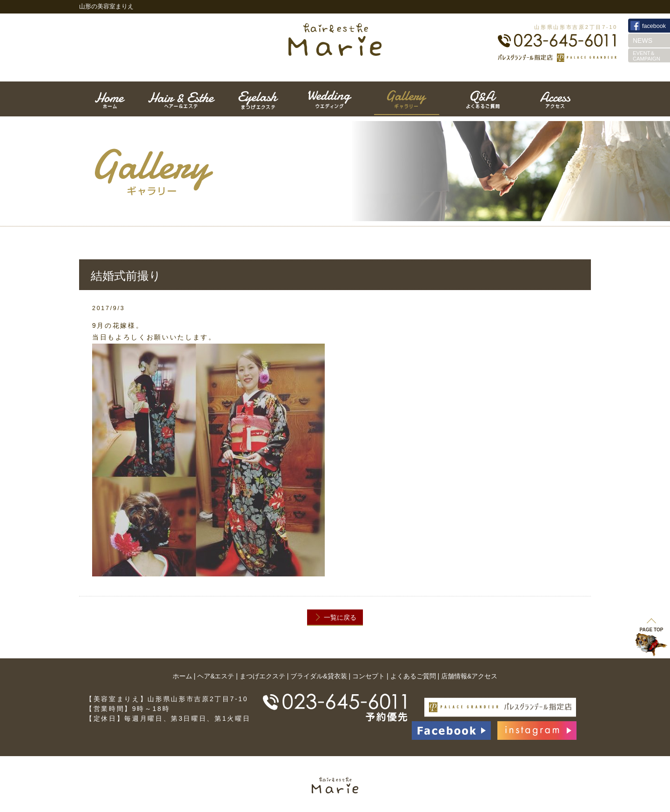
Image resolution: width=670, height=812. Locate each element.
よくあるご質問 (413, 676)
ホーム (182, 676)
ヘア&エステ (216, 676)
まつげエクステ (262, 676)
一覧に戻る (340, 617)
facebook (654, 26)
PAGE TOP (652, 625)
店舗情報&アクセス (469, 676)
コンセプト (368, 676)
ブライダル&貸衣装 (318, 676)
